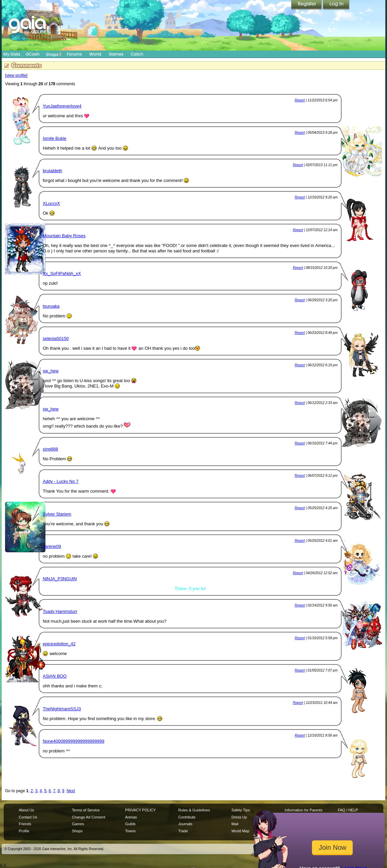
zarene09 (52, 546)
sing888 (50, 449)
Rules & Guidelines (194, 810)
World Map (240, 831)
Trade (183, 831)
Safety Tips (241, 810)
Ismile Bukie (55, 138)
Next (71, 791)
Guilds (130, 824)
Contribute (187, 817)
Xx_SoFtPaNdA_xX (62, 273)
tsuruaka (51, 306)
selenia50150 (56, 338)
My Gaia (12, 54)
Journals (185, 824)
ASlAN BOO (55, 676)
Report (300, 100)
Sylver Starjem (57, 514)
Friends (25, 824)
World (95, 54)
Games (116, 54)
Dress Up (239, 817)
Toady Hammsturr (60, 611)
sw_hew (51, 371)
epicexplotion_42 (59, 644)
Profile (24, 831)
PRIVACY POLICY (140, 810)
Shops (54, 54)
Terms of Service (86, 810)
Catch (137, 54)
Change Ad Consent (89, 817)
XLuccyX (51, 203)
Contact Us (28, 817)
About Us (26, 810)
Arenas (131, 817)
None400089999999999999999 (74, 741)
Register (307, 5)
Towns (130, 831)
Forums (74, 54)
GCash (33, 54)
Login (336, 5)
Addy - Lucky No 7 (61, 481)
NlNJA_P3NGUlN (60, 579)
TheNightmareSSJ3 (62, 709)
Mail (235, 824)
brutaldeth (52, 171)
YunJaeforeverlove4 (62, 106)
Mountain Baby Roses (64, 236)
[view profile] (16, 75)
